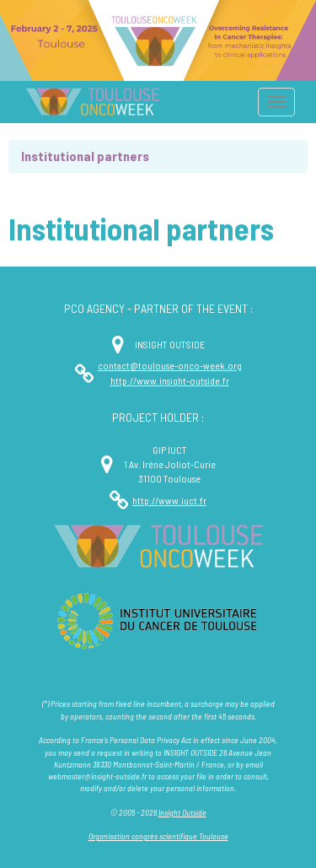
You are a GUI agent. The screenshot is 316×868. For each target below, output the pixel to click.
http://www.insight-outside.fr (170, 380)
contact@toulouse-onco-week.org (170, 365)
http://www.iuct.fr (169, 500)
